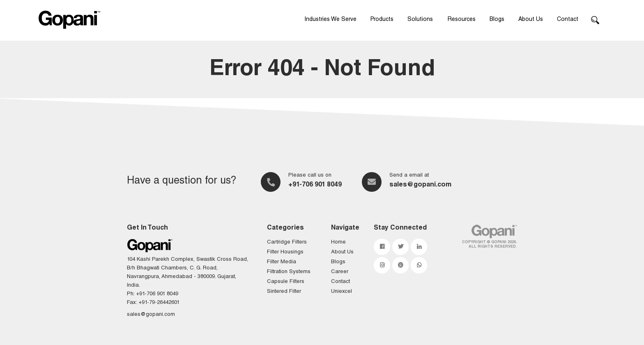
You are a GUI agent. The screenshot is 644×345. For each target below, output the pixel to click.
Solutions (420, 20)
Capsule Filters (286, 282)
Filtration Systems (289, 272)
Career (340, 272)
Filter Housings (285, 252)
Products (382, 20)
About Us (531, 20)
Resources (462, 20)
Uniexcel (342, 292)
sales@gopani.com (420, 185)
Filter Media (282, 262)
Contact (568, 20)
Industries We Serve (330, 20)
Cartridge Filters (287, 243)
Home (338, 243)
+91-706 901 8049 (315, 185)
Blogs (497, 20)
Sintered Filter (284, 292)
